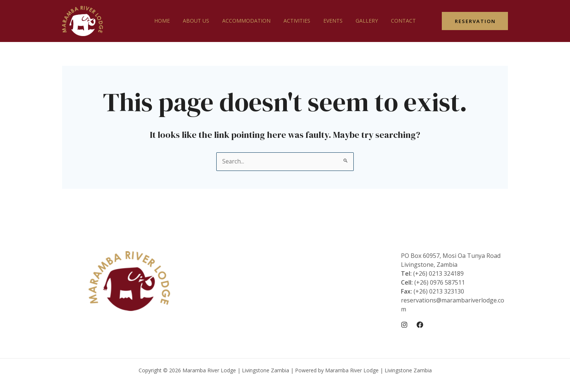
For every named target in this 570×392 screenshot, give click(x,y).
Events (330, 21)
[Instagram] (404, 325)
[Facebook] (420, 325)
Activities (297, 21)
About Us (201, 21)
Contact (396, 21)
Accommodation (249, 21)
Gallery (362, 21)
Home (170, 21)
